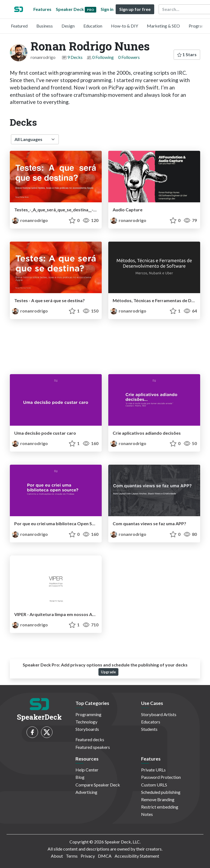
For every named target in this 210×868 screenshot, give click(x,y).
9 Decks (75, 57)
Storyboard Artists (159, 714)
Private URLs (153, 770)
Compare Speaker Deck (98, 785)
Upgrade (108, 672)
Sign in (107, 9)
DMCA (105, 856)
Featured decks (90, 739)
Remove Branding (158, 799)
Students (149, 729)
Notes (147, 814)
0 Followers (129, 57)
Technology (86, 722)
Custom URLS (154, 785)
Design (68, 26)
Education (93, 26)
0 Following (103, 57)
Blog (80, 777)
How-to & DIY (125, 26)
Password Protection (161, 777)
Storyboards (87, 729)
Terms (72, 856)
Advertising (86, 792)
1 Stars (187, 54)
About (57, 856)
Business (45, 26)
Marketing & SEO (163, 26)
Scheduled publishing (161, 792)
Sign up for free (135, 9)
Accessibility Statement (137, 856)
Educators (151, 722)
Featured (19, 26)
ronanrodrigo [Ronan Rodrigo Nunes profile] (30, 220)
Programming (88, 714)
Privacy (88, 856)
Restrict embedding (160, 807)
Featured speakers (93, 747)
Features (42, 9)
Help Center (87, 770)
